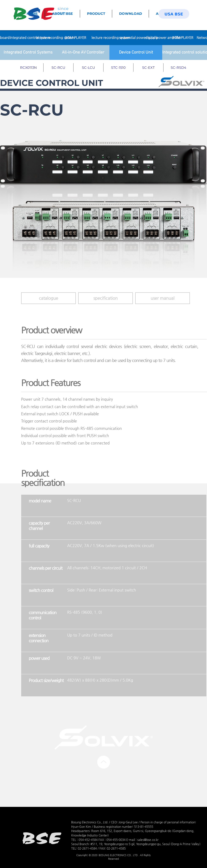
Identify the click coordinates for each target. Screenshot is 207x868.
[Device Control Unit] (136, 52)
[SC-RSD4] (178, 67)
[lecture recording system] (55, 38)
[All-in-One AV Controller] (83, 52)
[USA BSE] (174, 14)
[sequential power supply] (138, 38)
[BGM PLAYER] (76, 38)
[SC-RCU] (59, 67)
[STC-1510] (118, 67)
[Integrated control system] (30, 38)
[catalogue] (48, 298)
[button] (106, 298)
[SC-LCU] (89, 67)
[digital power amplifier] (163, 38)
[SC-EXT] (148, 67)
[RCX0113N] (29, 67)
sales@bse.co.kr (148, 840)
